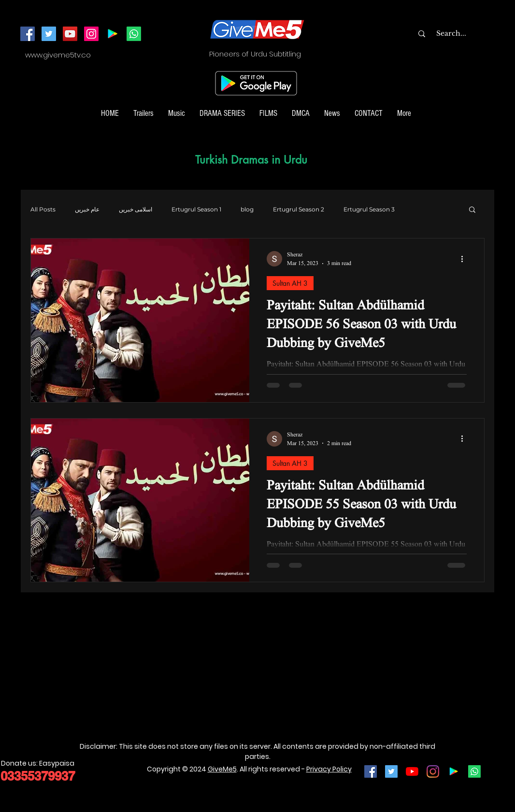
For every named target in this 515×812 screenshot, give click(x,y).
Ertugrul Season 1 (196, 209)
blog (247, 209)
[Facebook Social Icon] (371, 771)
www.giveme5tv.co (58, 55)
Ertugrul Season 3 (369, 209)
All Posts (43, 209)
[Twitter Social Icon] (391, 771)
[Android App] (113, 34)
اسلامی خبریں (136, 209)
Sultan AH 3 (290, 283)
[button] (472, 210)
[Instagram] (91, 34)
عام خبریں (87, 209)
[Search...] (471, 34)
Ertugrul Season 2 (299, 209)
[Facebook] (28, 34)
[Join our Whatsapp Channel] (134, 34)
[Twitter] (49, 34)
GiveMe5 (222, 769)
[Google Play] (454, 771)
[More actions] (465, 259)
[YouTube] (70, 34)
